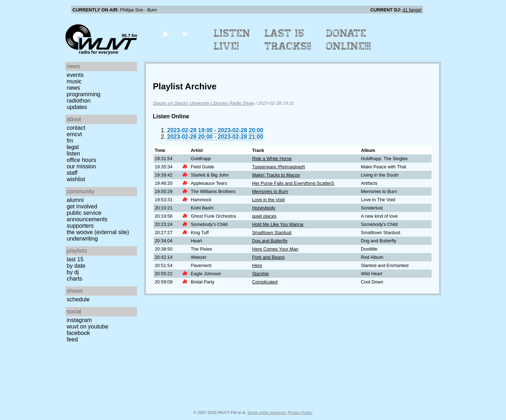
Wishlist (76, 179)
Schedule (78, 299)
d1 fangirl (412, 10)
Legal (73, 147)
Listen (73, 154)
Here (257, 265)
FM (70, 141)
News (73, 88)
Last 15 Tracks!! (288, 40)
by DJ (73, 272)
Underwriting (82, 239)
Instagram (79, 320)
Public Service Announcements (87, 216)
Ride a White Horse (272, 159)
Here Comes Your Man (275, 249)
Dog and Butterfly (270, 241)
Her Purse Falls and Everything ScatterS (293, 183)
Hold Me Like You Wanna (278, 224)
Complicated (265, 282)
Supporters (80, 226)
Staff (72, 173)
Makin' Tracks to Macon (276, 175)
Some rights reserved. (267, 412)
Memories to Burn (270, 191)
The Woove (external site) (98, 232)
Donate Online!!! (349, 40)
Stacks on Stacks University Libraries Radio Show (204, 103)
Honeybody (264, 208)
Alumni (75, 200)
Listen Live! (232, 40)
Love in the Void (268, 200)
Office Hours (82, 160)
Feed (72, 339)
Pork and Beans (268, 257)
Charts (75, 279)
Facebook (78, 333)
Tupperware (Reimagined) (279, 167)
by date (76, 266)
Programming (84, 94)
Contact (76, 128)
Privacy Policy (300, 412)
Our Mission (82, 166)
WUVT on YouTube (88, 327)
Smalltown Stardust (272, 233)
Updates (77, 107)
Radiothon (79, 101)
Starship (261, 274)
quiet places (264, 216)
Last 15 (75, 259)
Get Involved (82, 206)
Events (75, 75)
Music (74, 81)
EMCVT (75, 134)
